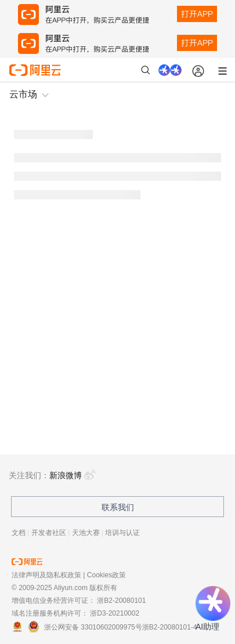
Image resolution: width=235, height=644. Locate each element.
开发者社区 (49, 533)
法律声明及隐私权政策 (46, 575)
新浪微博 (73, 475)
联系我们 (118, 507)
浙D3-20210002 (115, 613)
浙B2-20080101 (121, 601)
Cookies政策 (106, 575)
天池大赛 (86, 533)
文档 (19, 533)
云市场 (23, 94)
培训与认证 (122, 533)
